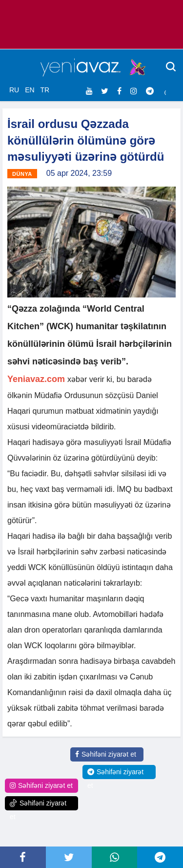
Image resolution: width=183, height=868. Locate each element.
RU (14, 90)
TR (45, 90)
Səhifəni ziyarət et (106, 754)
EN (30, 90)
